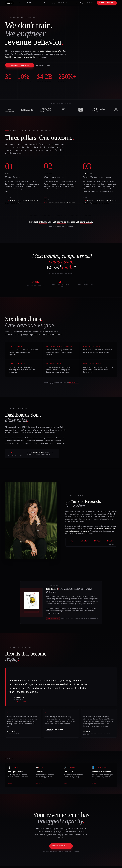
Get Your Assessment (61, 846)
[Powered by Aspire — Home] (10, 3)
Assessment (74, 383)
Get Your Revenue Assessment (20, 65)
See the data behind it (44, 65)
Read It (95, 783)
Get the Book (53, 619)
